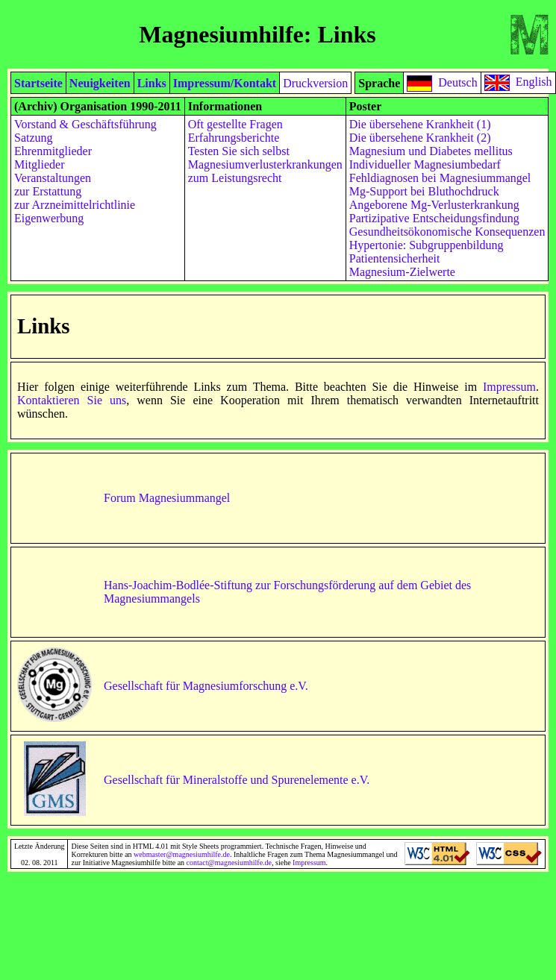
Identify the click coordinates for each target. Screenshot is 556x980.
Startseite (38, 83)
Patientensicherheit (395, 258)
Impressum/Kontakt (225, 83)
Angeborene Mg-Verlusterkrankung (434, 205)
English (534, 82)
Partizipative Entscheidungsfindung (434, 218)
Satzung (34, 138)
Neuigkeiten (100, 83)
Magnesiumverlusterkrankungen (265, 164)
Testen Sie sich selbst (239, 151)
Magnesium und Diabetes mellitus (431, 151)
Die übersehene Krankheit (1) (420, 124)
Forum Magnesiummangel (167, 498)
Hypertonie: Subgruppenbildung (427, 245)
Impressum (509, 387)
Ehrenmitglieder (53, 151)
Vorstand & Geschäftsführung (85, 124)
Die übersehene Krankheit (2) (420, 138)
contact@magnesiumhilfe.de (229, 863)
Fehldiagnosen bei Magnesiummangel (440, 178)
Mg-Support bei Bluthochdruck (424, 191)
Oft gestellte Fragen (235, 124)
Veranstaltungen (53, 178)
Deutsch (457, 82)
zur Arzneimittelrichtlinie (75, 205)
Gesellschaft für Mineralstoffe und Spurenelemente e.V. (237, 780)
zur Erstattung (48, 191)
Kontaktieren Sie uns (72, 400)
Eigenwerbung (49, 218)
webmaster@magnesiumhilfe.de (182, 854)
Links (152, 83)
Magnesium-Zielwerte (402, 272)
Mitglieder (40, 164)
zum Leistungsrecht (235, 178)
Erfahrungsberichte (234, 138)
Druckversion (315, 83)
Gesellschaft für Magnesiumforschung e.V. (206, 686)
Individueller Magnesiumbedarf (425, 164)
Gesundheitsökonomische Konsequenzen (447, 232)
